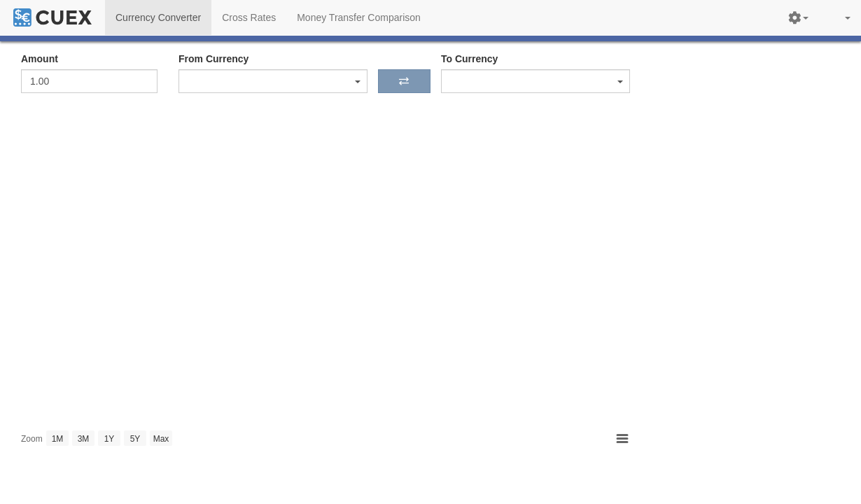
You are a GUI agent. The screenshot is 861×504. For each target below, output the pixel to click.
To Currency (469, 59)
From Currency (213, 59)
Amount (40, 59)
